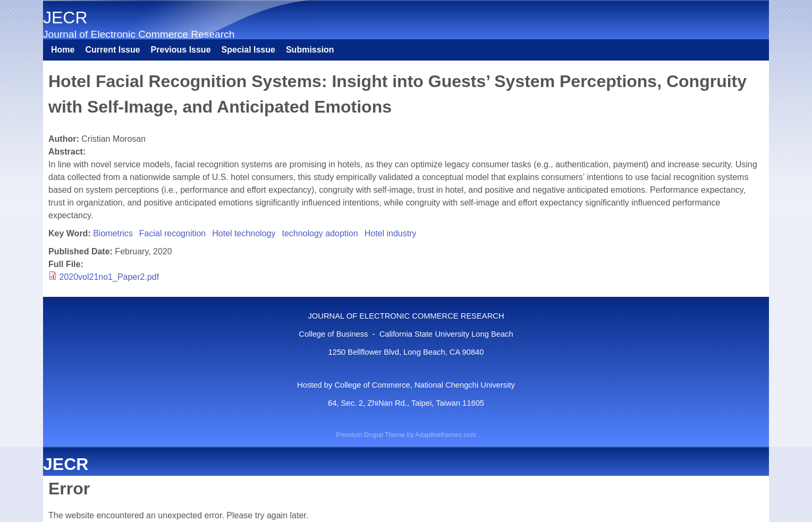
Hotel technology (244, 233)
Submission (310, 50)
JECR (65, 18)
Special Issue (248, 50)
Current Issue (112, 50)
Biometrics (113, 233)
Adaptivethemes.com (445, 435)
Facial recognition (172, 233)
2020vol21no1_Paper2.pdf (109, 277)
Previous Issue (181, 50)
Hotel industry (391, 233)
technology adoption (320, 233)
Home (63, 50)
